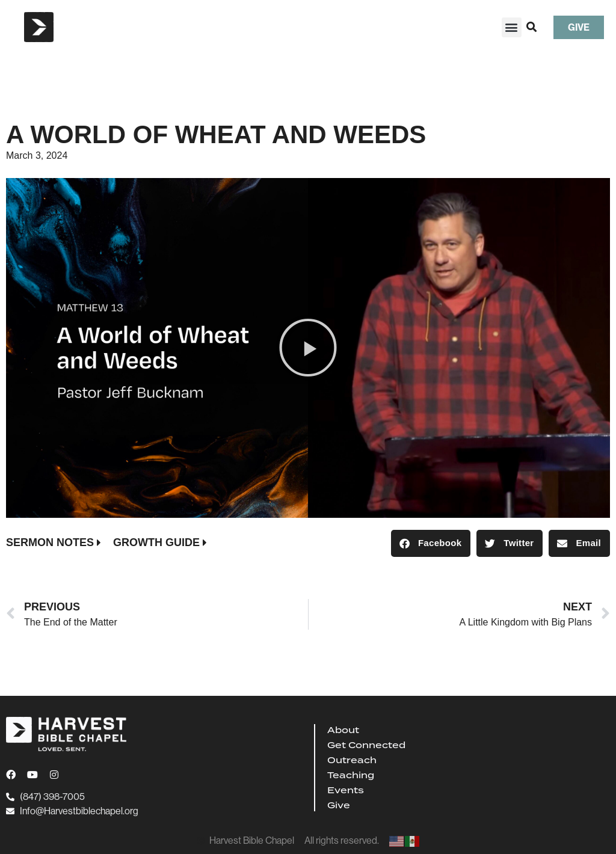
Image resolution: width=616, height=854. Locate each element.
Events (346, 790)
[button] (512, 27)
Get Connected (366, 745)
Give (339, 805)
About (343, 730)
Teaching (351, 775)
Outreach (352, 760)
